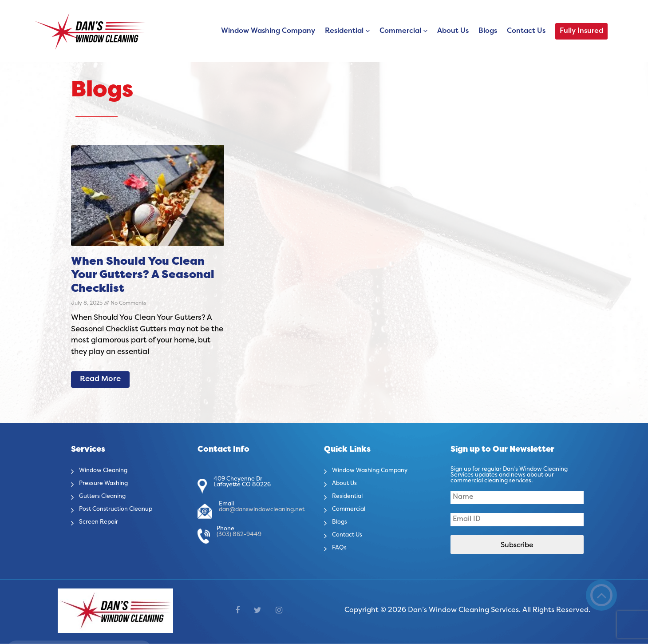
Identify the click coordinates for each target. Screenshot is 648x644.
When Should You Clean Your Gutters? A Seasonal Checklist (143, 276)
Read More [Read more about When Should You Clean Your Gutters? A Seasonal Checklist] (100, 379)
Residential (344, 31)
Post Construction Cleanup (125, 509)
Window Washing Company (268, 31)
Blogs (488, 31)
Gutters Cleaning (108, 496)
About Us (453, 31)
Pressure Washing (109, 483)
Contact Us (526, 31)
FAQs (341, 548)
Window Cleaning (109, 470)
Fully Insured (581, 31)
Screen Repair (103, 522)
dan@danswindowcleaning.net (262, 510)
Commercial (400, 31)
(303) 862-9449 (239, 535)
